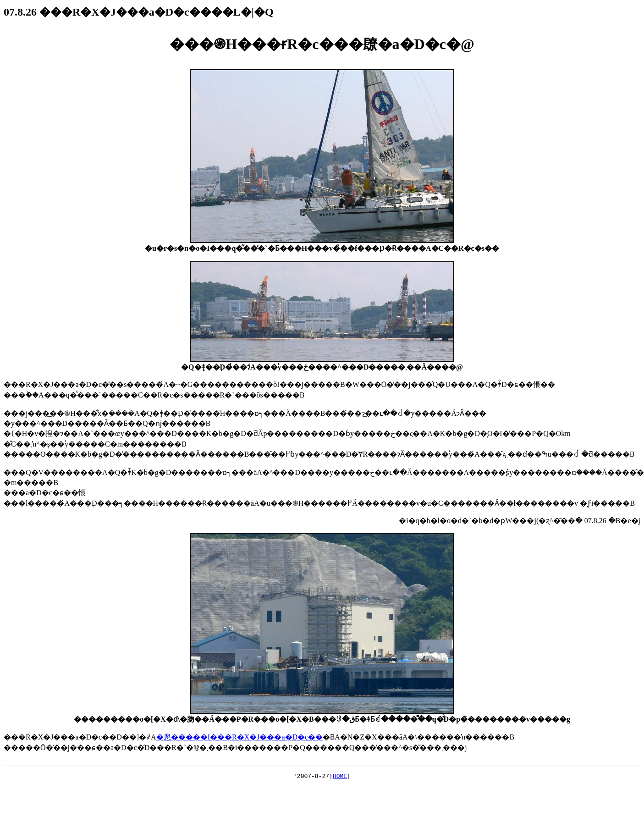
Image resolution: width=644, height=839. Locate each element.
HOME (340, 777)
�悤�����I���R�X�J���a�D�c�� (240, 737)
